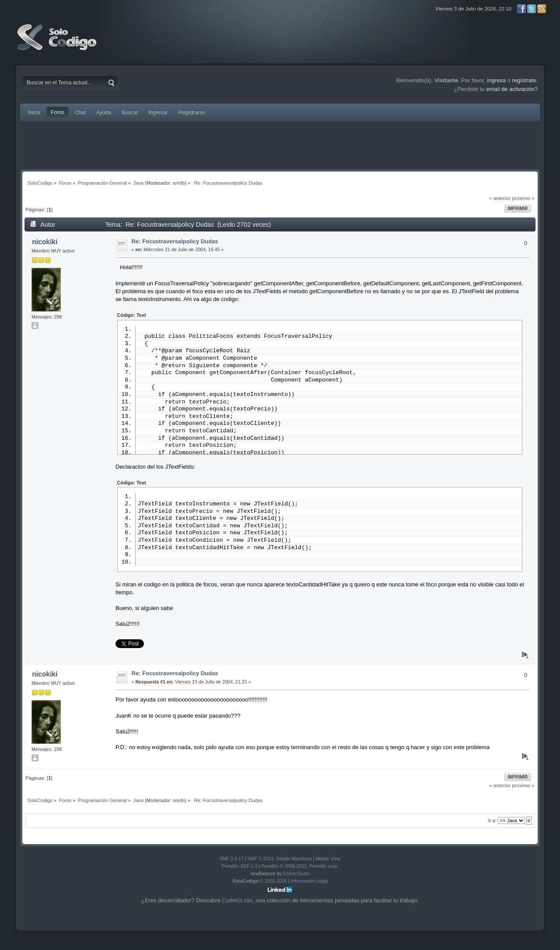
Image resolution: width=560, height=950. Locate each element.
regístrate (524, 80)
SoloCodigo (58, 44)
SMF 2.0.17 (232, 863)
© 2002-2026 (260, 885)
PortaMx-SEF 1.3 (239, 870)
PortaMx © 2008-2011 (284, 870)
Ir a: (492, 825)
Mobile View (328, 863)
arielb (179, 183)
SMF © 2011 (260, 863)
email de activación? (512, 89)
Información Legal (309, 885)
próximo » (523, 198)
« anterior (500, 198)
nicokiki (45, 242)
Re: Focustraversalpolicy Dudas (175, 241)
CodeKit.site (237, 905)
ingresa (496, 80)
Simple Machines (294, 863)
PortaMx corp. (324, 870)
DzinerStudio (296, 878)
